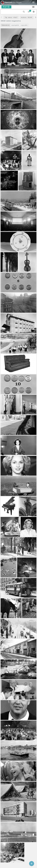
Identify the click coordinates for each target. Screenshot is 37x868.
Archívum (11, 2)
